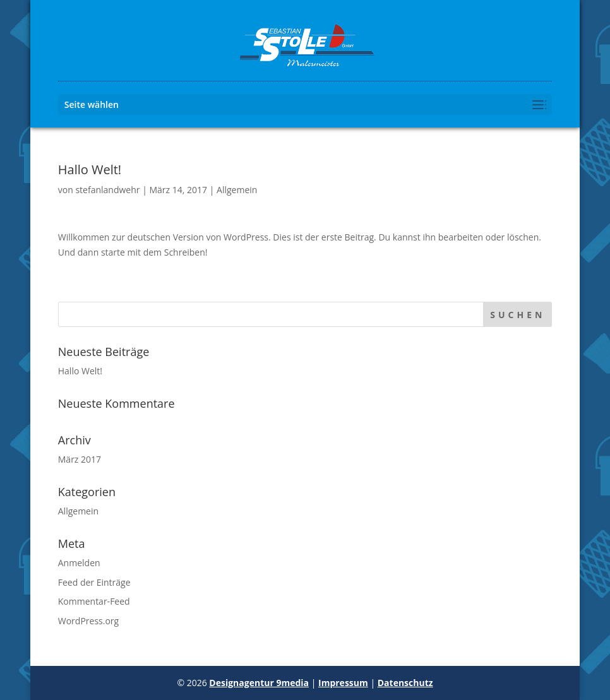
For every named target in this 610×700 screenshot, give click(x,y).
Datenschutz (405, 683)
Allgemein (237, 190)
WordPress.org (88, 621)
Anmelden (79, 563)
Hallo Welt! (80, 371)
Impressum (343, 683)
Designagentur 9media (259, 683)
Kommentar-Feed (94, 601)
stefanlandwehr (107, 190)
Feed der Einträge (94, 582)
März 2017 (80, 459)
